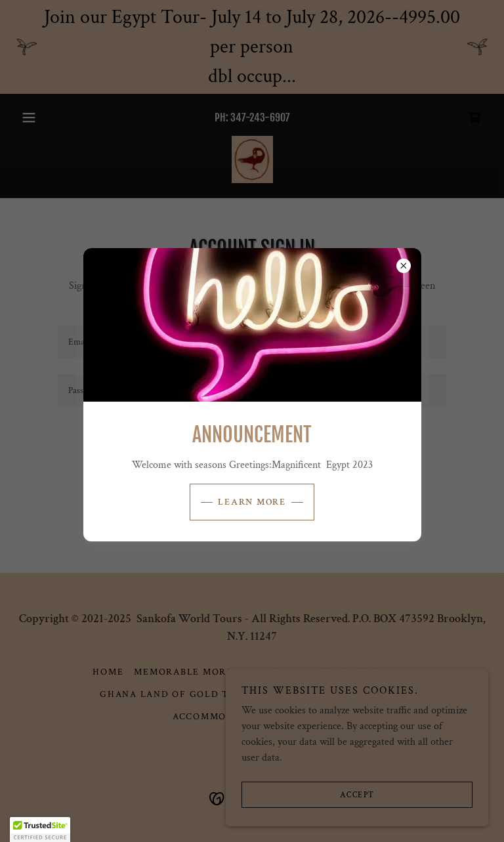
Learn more (252, 502)
